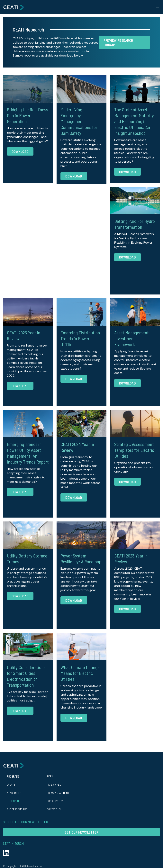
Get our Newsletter (81, 832)
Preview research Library (118, 42)
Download (20, 151)
